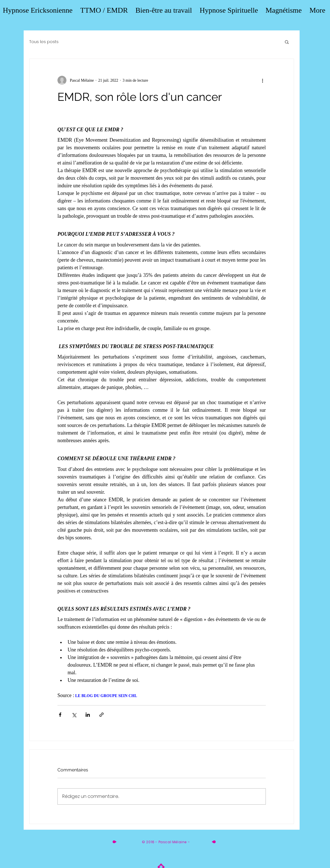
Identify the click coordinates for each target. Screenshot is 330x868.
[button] (287, 42)
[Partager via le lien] (102, 715)
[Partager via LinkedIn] (88, 715)
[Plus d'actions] (262, 80)
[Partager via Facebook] (60, 715)
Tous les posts (44, 42)
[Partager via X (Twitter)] (74, 715)
